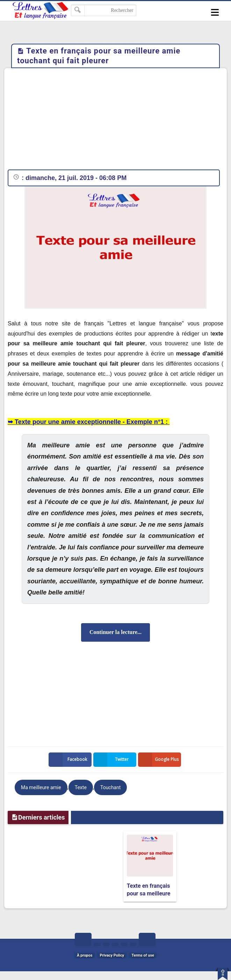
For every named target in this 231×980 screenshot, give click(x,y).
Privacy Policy (112, 955)
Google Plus (160, 760)
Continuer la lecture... (115, 632)
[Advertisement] (115, 121)
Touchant (110, 787)
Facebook (69, 760)
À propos (85, 955)
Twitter (113, 760)
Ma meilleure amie (41, 787)
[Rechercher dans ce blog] (104, 10)
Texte (81, 787)
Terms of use (143, 955)
